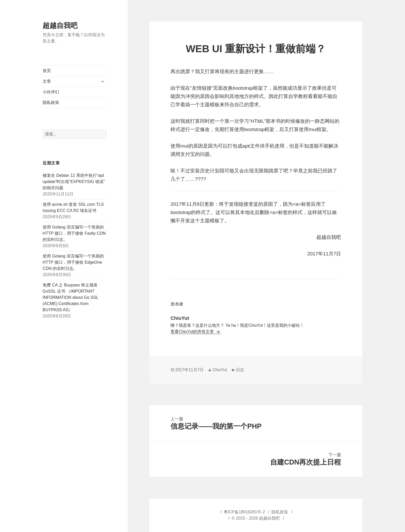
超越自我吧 (60, 26)
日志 (240, 370)
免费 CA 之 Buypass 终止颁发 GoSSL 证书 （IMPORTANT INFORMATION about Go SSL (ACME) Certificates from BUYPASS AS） (70, 297)
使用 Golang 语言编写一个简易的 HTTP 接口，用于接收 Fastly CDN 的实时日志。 (74, 233)
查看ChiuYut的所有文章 (193, 332)
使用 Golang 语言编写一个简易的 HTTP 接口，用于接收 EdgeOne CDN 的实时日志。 (73, 262)
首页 (47, 71)
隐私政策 (51, 102)
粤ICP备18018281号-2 (244, 512)
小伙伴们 (51, 92)
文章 (47, 81)
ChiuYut (220, 370)
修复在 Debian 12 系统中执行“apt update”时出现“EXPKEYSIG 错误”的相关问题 (74, 182)
